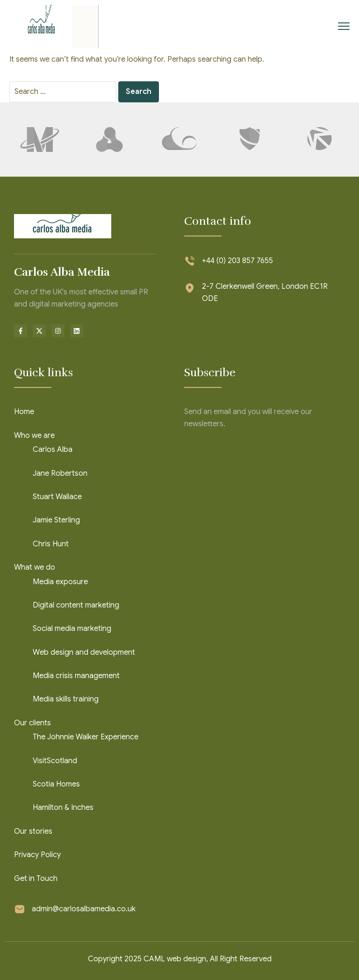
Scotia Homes (56, 784)
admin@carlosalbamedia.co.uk (84, 909)
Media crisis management (76, 676)
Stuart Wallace (57, 497)
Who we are (34, 436)
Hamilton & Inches (63, 808)
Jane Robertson (60, 473)
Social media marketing (72, 629)
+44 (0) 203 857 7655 (237, 261)
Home (24, 412)
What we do (35, 567)
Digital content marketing (76, 605)
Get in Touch (36, 879)
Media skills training (66, 699)
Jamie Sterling (56, 520)
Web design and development (84, 652)
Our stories (33, 831)
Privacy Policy (37, 855)
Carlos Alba (53, 450)
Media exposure (60, 582)
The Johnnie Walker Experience (86, 737)
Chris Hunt (51, 544)
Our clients (32, 723)
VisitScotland (55, 761)
